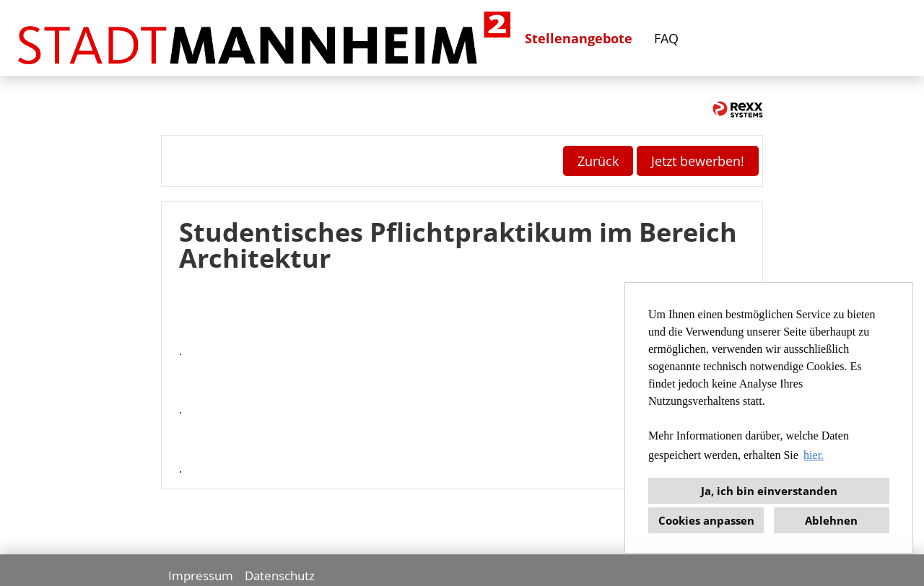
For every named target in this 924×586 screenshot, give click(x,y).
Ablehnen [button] (831, 520)
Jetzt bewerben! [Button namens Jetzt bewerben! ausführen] (698, 161)
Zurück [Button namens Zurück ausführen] (598, 161)
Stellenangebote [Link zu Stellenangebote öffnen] (579, 38)
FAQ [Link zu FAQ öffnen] (666, 38)
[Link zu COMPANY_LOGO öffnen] (264, 38)
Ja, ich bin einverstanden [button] (769, 491)
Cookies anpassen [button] (706, 520)
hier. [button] (814, 455)
